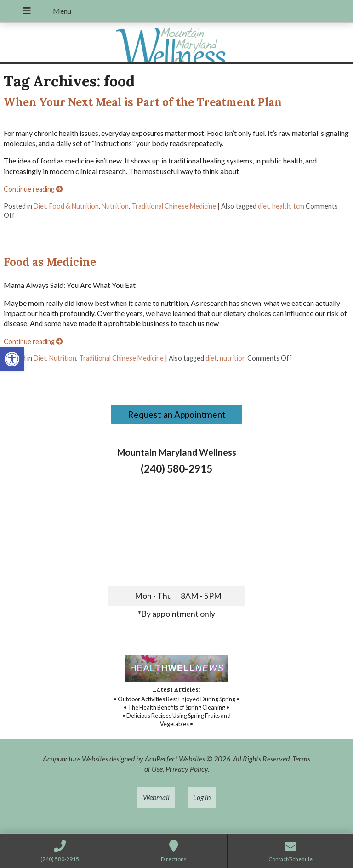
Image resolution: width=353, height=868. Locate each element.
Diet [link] (40, 206)
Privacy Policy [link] (187, 769)
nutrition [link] (233, 358)
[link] (12, 359)
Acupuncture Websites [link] (75, 758)
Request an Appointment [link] (177, 414)
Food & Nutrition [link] (74, 206)
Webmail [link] (156, 797)
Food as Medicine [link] (50, 262)
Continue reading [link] (33, 189)
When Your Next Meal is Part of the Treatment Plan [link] (143, 102)
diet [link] (264, 206)
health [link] (281, 206)
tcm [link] (299, 206)
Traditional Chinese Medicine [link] (174, 206)
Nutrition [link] (115, 206)
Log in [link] (202, 797)
